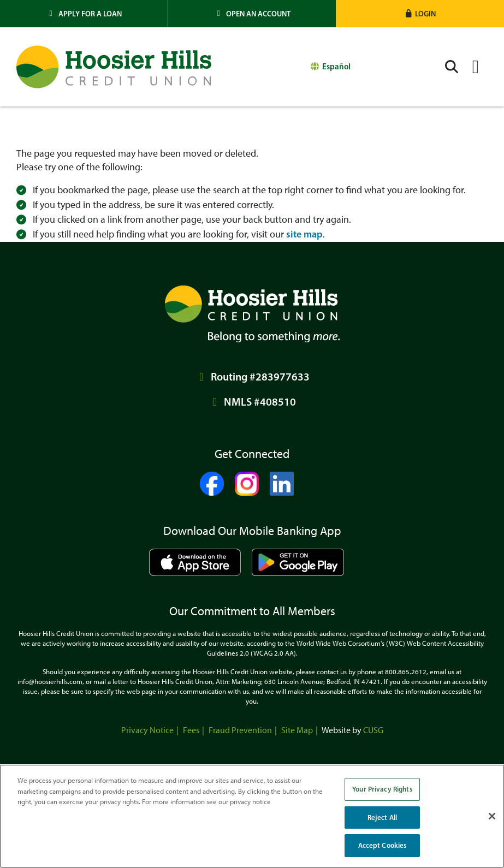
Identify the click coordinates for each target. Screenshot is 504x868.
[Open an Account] (252, 14)
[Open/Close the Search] (452, 67)
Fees (191, 730)
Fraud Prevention (240, 730)
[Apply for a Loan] (84, 14)
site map (304, 234)
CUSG (373, 730)
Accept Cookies (383, 845)
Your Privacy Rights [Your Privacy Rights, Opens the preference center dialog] (382, 789)
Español (336, 66)
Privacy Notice (147, 730)
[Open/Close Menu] (476, 67)
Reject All (382, 817)
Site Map (297, 730)
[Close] (492, 816)
